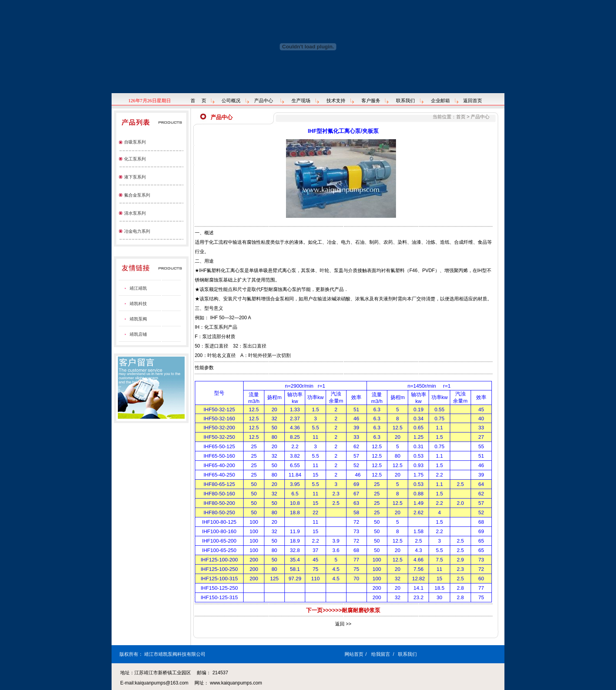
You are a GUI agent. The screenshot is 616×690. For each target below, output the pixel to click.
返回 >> (343, 624)
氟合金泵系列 (137, 195)
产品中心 (264, 101)
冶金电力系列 (137, 231)
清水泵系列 (135, 213)
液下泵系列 (135, 177)
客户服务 (371, 101)
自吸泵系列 (135, 142)
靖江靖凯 (138, 288)
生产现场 (301, 101)
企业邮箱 (440, 101)
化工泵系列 (135, 159)
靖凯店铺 (138, 334)
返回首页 (473, 101)
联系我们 (405, 101)
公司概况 (231, 101)
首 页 (198, 101)
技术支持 (336, 101)
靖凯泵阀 (138, 319)
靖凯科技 (138, 304)
